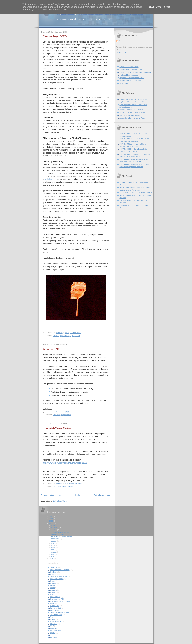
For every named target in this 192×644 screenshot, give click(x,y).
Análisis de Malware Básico (130, 115)
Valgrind (48, 179)
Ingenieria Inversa (57, 579)
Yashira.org (124, 83)
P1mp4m (54, 592)
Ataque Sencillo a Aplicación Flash (132, 118)
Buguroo (54, 617)
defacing (54, 637)
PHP (52, 626)
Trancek (122, 41)
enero (54, 556)
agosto (54, 541)
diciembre (55, 526)
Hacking (53, 572)
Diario (53, 581)
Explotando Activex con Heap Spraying (134, 99)
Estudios (56, 415)
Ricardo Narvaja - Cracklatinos (131, 81)
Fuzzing (53, 585)
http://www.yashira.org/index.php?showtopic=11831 (65, 463)
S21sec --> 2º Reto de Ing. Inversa (132, 112)
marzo (54, 552)
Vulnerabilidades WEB (59, 576)
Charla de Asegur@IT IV (55, 36)
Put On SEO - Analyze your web (131, 69)
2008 (51, 523)
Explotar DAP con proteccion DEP (132, 102)
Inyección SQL (65, 336)
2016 (51, 517)
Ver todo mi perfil (122, 53)
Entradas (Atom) (60, 501)
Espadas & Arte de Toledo (129, 67)
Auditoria (54, 590)
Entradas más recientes (51, 495)
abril (53, 550)
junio (53, 545)
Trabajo (53, 635)
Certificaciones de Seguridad (61, 601)
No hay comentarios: (77, 483)
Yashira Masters (68, 486)
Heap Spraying (56, 621)
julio (53, 543)
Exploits (53, 574)
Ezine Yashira (55, 597)
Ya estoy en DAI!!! (52, 349)
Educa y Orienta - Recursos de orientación (135, 72)
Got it (167, 7)
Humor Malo (55, 606)
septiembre (56, 539)
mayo (54, 548)
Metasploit (54, 610)
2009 (51, 521)
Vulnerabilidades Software (60, 570)
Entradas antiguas (102, 495)
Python (53, 633)
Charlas (56, 336)
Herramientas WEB (58, 599)
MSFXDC (54, 624)
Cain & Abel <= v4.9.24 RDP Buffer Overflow (136, 193)
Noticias (53, 583)
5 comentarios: (75, 333)
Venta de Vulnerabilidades (60, 612)
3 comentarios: (75, 412)
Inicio (78, 495)
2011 (51, 519)
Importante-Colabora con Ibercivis (132, 78)
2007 (51, 559)
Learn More (155, 7)
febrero (54, 554)
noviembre (55, 528)
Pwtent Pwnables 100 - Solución (131, 110)
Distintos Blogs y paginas (129, 75)
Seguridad (76, 336)
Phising (53, 628)
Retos (53, 594)
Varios (53, 588)
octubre (54, 530)
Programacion (66, 415)
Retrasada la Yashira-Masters (57, 428)
